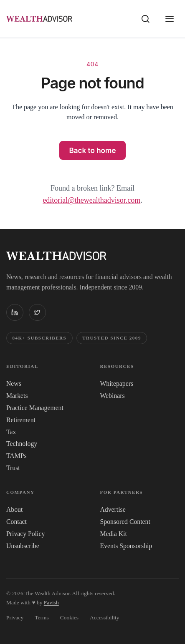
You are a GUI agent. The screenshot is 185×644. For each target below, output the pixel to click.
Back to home (92, 150)
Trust (13, 468)
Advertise (113, 509)
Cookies (69, 618)
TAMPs (16, 456)
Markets (17, 396)
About (14, 509)
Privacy (15, 618)
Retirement (21, 420)
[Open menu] (170, 19)
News (14, 384)
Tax (11, 432)
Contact (16, 522)
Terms (42, 618)
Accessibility (105, 618)
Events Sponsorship (126, 546)
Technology (22, 444)
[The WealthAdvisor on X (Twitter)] (37, 313)
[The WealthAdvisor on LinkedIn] (15, 313)
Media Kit (114, 534)
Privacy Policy (25, 534)
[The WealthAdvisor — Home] (39, 19)
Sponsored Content (125, 522)
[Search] (146, 19)
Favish (51, 602)
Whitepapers (117, 384)
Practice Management (35, 408)
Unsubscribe (23, 546)
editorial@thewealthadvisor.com (91, 200)
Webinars (113, 396)
